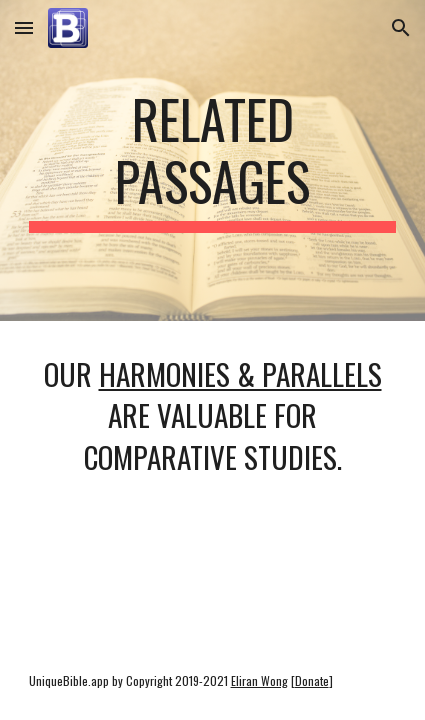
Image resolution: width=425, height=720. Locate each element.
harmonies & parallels (240, 373)
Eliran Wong (259, 680)
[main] (213, 160)
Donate (312, 680)
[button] (24, 27)
